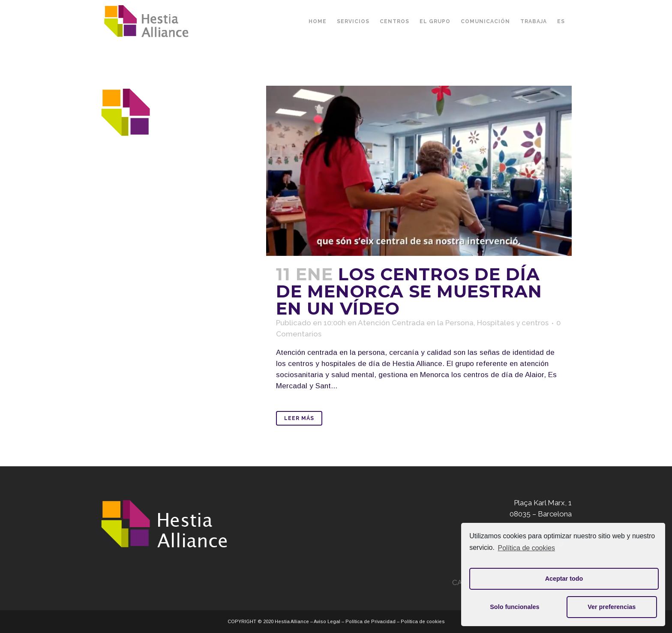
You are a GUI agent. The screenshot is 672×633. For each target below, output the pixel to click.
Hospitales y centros (513, 323)
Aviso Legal (327, 621)
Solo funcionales (514, 607)
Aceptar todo (564, 579)
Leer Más (299, 418)
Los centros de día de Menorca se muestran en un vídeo (409, 291)
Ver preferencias (612, 607)
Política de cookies (526, 548)
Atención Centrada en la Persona (416, 323)
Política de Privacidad (370, 621)
